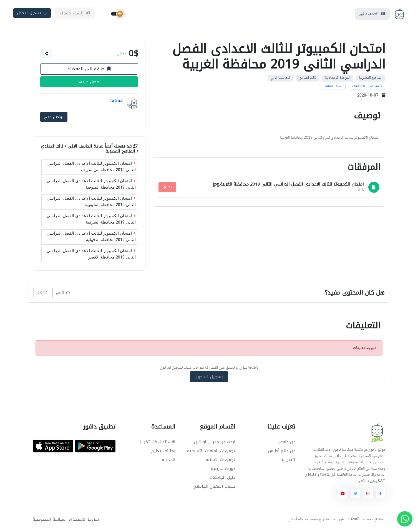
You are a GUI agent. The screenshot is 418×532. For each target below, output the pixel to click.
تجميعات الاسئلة (221, 460)
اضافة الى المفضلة (89, 69)
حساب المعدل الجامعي (214, 486)
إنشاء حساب (75, 13)
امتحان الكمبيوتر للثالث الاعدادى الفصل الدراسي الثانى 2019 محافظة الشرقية (91, 219)
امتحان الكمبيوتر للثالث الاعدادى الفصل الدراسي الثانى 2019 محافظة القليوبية (91, 202)
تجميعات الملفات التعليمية (211, 451)
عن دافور (287, 442)
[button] (46, 54)
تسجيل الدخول (32, 13)
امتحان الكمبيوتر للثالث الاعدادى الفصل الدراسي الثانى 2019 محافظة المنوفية (91, 184)
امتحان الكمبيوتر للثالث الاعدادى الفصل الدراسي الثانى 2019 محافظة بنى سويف (91, 167)
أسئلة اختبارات (334, 86)
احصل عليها (89, 82)
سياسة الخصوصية (49, 519)
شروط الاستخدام (84, 519)
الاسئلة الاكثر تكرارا (158, 442)
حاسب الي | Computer (367, 86)
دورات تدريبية (223, 468)
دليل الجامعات (222, 477)
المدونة (169, 460)
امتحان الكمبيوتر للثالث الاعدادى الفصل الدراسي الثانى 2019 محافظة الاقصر (91, 254)
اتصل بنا (288, 460)
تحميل (167, 187)
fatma (116, 101)
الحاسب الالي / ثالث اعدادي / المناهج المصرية (90, 149)
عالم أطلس (296, 520)
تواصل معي (54, 117)
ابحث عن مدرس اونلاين (215, 442)
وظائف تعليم (163, 451)
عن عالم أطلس (282, 451)
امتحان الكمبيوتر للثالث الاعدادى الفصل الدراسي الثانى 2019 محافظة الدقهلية (91, 236)
